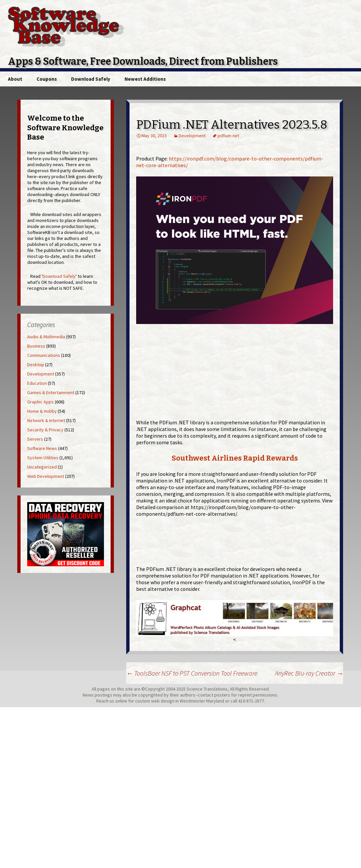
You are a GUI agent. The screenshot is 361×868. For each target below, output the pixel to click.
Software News (42, 448)
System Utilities (43, 458)
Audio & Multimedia (46, 337)
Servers (35, 439)
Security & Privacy (45, 430)
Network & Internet (46, 420)
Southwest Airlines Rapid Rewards (235, 458)
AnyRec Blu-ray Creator (309, 673)
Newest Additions (145, 79)
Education (37, 383)
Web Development (46, 476)
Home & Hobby (42, 411)
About (15, 79)
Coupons (47, 79)
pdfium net (228, 136)
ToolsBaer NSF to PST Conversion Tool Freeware (192, 673)
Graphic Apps (41, 402)
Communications (44, 355)
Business (36, 346)
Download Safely (91, 79)
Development (192, 136)
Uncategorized (42, 467)
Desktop (36, 365)
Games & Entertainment (51, 392)
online (121, 701)
